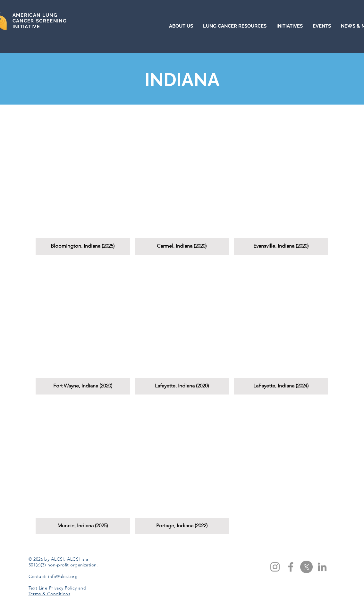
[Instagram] (275, 567)
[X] (306, 567)
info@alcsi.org (63, 576)
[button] (83, 187)
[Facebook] (291, 567)
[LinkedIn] (322, 567)
